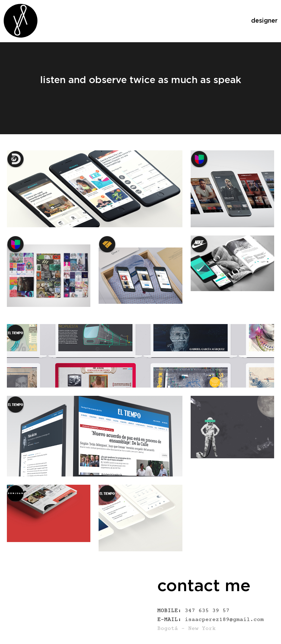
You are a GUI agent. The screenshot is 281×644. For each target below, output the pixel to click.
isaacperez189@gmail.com (211, 620)
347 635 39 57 (193, 611)
